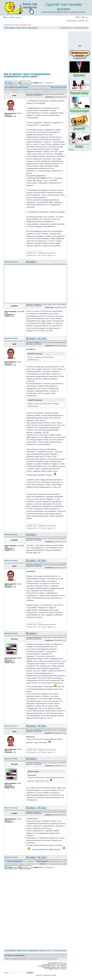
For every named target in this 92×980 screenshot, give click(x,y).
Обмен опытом (22, 28)
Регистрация (15, 17)
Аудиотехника (33, 28)
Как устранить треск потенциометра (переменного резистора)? (27, 75)
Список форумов (10, 28)
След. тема (63, 87)
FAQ (78, 17)
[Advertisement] (35, 51)
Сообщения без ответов (11, 25)
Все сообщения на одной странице (17, 87)
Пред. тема (54, 87)
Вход (6, 17)
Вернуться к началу (11, 262)
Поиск (85, 17)
